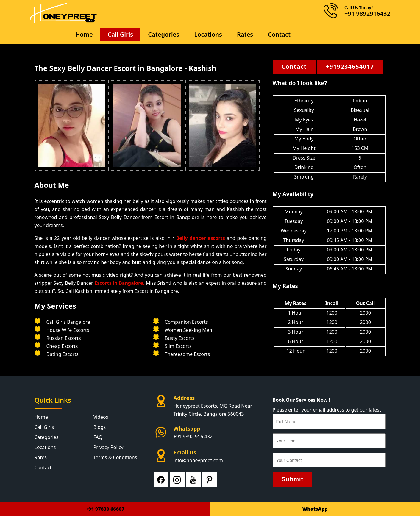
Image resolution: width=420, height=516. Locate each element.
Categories (164, 34)
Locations (208, 34)
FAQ (98, 437)
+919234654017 (350, 67)
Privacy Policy (108, 447)
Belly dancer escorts (202, 238)
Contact (279, 34)
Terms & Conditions (115, 457)
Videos (101, 417)
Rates (245, 34)
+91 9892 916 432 (193, 437)
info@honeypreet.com (198, 460)
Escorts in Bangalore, (120, 283)
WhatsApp (315, 509)
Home (84, 34)
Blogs (100, 427)
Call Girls (120, 34)
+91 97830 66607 (105, 509)
